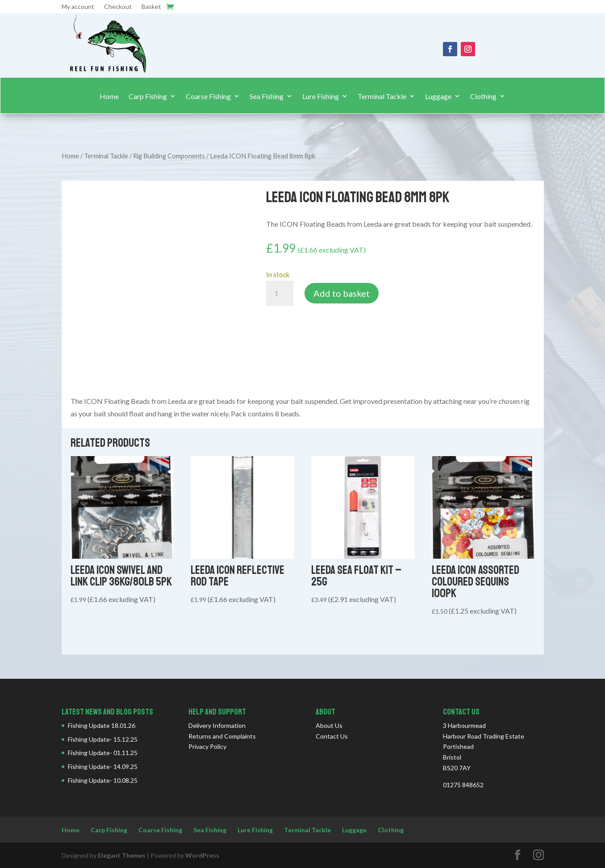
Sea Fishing (267, 96)
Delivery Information (217, 725)
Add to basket (342, 293)
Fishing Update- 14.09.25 (103, 766)
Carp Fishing (148, 96)
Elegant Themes (122, 855)
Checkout (118, 7)
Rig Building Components (169, 156)
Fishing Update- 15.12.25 (103, 739)
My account (78, 7)
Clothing (483, 96)
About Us (329, 725)
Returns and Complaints (222, 736)
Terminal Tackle (382, 96)
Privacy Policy (207, 746)
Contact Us (332, 736)
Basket (151, 7)
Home (109, 96)
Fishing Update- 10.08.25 (103, 780)
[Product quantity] (280, 293)
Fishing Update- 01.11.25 (103, 753)
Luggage (438, 96)
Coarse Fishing (208, 96)
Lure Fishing (321, 96)
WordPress (202, 855)
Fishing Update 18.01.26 (102, 725)
